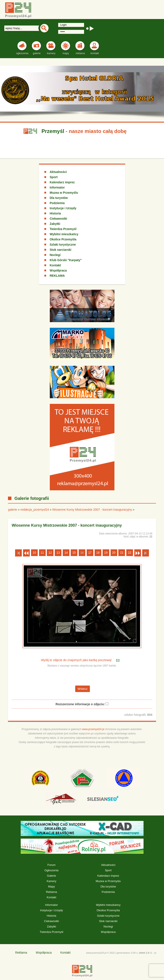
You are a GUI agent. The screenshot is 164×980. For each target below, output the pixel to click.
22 (130, 553)
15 (74, 553)
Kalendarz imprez (62, 182)
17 (90, 553)
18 (98, 553)
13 (58, 553)
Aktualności (58, 172)
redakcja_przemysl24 (35, 510)
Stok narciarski (61, 250)
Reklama (51, 892)
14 (66, 553)
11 (42, 553)
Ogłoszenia (51, 870)
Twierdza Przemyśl (63, 229)
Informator (57, 187)
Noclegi (55, 255)
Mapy (52, 886)
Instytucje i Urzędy (63, 208)
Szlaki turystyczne (63, 245)
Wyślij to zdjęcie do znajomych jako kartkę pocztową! (77, 660)
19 (106, 553)
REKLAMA (57, 276)
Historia (55, 213)
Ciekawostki (59, 219)
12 (50, 553)
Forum (52, 865)
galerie (12, 510)
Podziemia (57, 203)
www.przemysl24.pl (93, 729)
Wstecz (83, 689)
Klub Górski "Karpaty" (66, 260)
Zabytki (55, 224)
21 (122, 553)
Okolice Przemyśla (63, 239)
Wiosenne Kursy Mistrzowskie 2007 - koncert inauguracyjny (92, 510)
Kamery (51, 881)
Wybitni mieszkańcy (64, 234)
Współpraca (58, 270)
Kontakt (55, 265)
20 (114, 553)
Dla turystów (59, 198)
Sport (54, 177)
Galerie (52, 876)
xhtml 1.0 (144, 953)
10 (34, 553)
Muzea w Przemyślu (64, 193)
